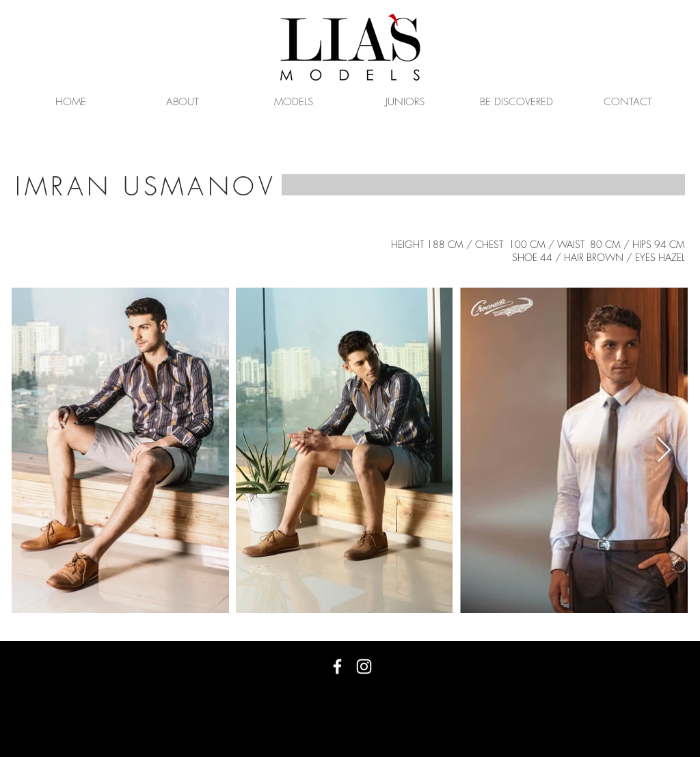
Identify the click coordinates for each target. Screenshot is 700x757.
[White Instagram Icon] (364, 666)
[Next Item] (664, 451)
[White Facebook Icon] (337, 666)
